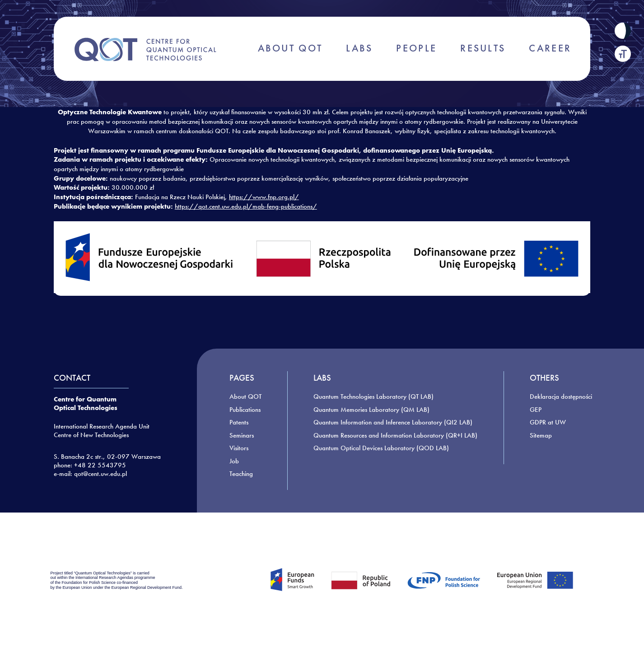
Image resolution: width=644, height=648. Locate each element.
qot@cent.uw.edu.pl (100, 474)
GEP (536, 410)
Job (234, 461)
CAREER (550, 48)
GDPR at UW (548, 422)
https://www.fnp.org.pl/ (264, 197)
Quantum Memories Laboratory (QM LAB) (371, 410)
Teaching (241, 474)
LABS (359, 48)
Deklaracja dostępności (561, 396)
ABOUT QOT (290, 48)
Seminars (242, 435)
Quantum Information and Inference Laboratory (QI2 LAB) (393, 422)
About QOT (245, 396)
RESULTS (483, 48)
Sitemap (541, 435)
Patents (239, 422)
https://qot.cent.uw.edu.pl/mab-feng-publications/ (246, 206)
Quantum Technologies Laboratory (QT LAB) (373, 396)
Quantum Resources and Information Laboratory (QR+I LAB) (395, 435)
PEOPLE (416, 48)
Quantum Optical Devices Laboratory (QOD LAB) (381, 448)
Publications (245, 410)
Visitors (239, 448)
